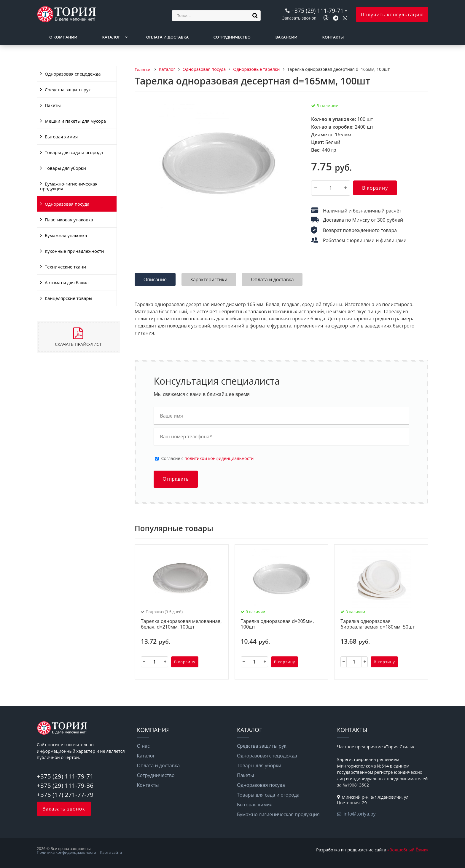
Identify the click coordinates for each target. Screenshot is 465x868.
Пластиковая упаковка (69, 220)
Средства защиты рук (68, 89)
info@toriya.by (360, 814)
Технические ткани (65, 267)
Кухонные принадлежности (74, 251)
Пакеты (53, 105)
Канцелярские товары (69, 298)
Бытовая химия (61, 137)
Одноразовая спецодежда (73, 74)
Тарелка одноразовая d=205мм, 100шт (277, 624)
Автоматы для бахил (67, 282)
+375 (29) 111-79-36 (65, 785)
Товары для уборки (65, 168)
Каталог (111, 37)
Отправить (176, 479)
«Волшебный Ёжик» (408, 850)
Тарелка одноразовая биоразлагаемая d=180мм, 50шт (378, 624)
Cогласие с (207, 458)
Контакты (333, 37)
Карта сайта (111, 852)
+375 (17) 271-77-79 (65, 795)
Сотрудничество (232, 37)
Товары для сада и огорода (74, 152)
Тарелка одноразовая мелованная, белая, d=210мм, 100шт (181, 624)
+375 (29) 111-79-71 (317, 11)
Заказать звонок (299, 18)
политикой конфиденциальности (219, 458)
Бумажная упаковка (66, 235)
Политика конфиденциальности (66, 852)
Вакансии (286, 37)
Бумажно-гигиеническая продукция (69, 186)
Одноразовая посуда (67, 204)
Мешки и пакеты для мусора (75, 121)
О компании (63, 37)
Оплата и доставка (167, 37)
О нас (143, 746)
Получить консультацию (392, 15)
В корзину (375, 188)
